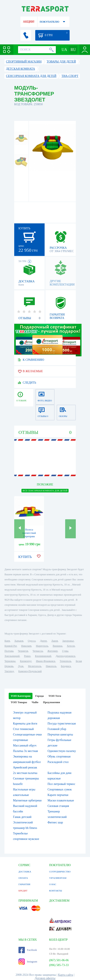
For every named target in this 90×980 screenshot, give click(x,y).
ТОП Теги (55, 696)
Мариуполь (42, 646)
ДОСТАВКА (25, 872)
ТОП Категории (21, 696)
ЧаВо (35, 702)
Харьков (19, 641)
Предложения (52, 702)
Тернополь (65, 661)
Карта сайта (66, 975)
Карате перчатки (58, 795)
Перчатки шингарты (60, 735)
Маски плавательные (61, 800)
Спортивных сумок (60, 789)
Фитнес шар (55, 822)
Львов (55, 641)
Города (39, 696)
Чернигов (23, 651)
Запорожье (68, 641)
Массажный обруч (25, 746)
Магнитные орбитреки (27, 800)
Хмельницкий (12, 656)
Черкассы (38, 651)
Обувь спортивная (59, 757)
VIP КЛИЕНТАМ (58, 878)
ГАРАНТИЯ (24, 884)
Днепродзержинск (65, 656)
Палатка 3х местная (25, 751)
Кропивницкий (43, 656)
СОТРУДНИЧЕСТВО (60, 872)
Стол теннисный (23, 729)
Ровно (27, 656)
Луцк (21, 666)
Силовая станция (58, 806)
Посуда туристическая (62, 724)
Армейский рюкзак (25, 767)
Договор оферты (45, 978)
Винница (57, 646)
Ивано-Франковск (46, 661)
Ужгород (9, 671)
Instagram (28, 962)
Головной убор (57, 729)
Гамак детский (22, 817)
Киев (7, 641)
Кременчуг (26, 661)
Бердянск (66, 666)
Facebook (28, 950)
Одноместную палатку (62, 751)
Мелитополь (35, 666)
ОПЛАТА (23, 878)
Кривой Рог (11, 646)
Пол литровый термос (61, 784)
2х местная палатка (25, 773)
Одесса (32, 641)
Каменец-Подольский (30, 671)
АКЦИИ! (29, 22)
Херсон (71, 646)
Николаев (26, 646)
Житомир (52, 651)
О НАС (53, 884)
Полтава (9, 651)
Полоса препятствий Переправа (29, 533)
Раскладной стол (58, 762)
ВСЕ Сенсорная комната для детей (45, 491)
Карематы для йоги (25, 724)
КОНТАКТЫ (56, 891)
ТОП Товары (19, 702)
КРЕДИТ (23, 891)
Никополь (51, 666)
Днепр (43, 641)
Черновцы (10, 661)
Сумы (65, 651)
